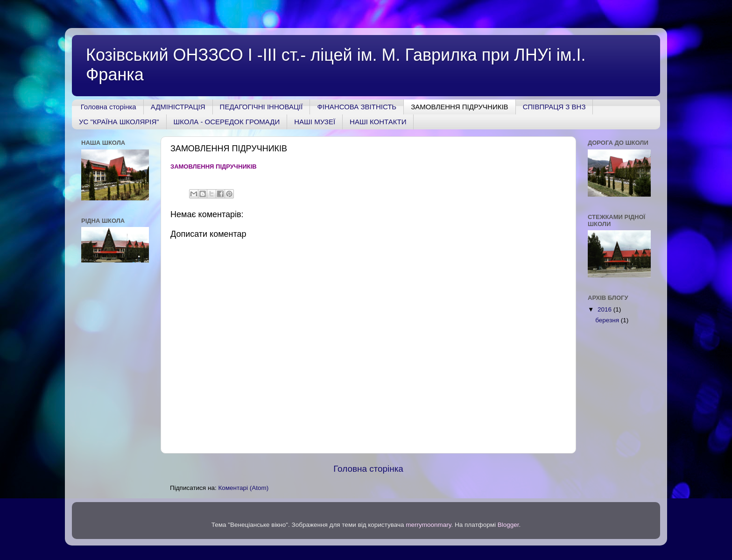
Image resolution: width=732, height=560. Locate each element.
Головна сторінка (109, 107)
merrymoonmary (428, 525)
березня (608, 320)
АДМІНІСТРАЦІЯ (178, 107)
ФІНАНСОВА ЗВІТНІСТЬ (357, 107)
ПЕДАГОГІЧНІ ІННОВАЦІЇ (261, 107)
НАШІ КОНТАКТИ (378, 122)
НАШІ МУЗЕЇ (315, 122)
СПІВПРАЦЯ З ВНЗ (554, 107)
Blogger (508, 525)
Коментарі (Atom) (243, 488)
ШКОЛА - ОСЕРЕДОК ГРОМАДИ (227, 122)
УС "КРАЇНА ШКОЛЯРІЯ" (119, 122)
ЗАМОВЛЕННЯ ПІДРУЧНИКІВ (459, 107)
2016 (605, 309)
